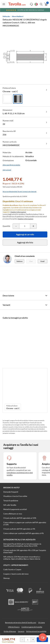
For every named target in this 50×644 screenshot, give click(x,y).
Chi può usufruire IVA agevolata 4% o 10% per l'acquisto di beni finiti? (25, 551)
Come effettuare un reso (13, 514)
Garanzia (21, 631)
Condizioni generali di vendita (32, 627)
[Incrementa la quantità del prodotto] (33, 226)
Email (42, 261)
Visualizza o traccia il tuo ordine (15, 496)
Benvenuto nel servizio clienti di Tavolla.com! (21, 622)
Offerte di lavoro (14, 627)
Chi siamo (42, 622)
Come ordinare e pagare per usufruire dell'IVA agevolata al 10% (25, 524)
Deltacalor (6, 16)
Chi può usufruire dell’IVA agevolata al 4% (19, 529)
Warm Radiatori (18, 16)
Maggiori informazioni (18, 212)
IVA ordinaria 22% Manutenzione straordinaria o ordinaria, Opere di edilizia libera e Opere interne (22, 558)
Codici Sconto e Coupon (12, 569)
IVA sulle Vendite (10, 505)
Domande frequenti (11, 492)
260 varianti (7, 170)
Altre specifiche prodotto (11, 165)
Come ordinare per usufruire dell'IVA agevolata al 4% (23, 533)
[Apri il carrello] (46, 4)
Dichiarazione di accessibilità (36, 631)
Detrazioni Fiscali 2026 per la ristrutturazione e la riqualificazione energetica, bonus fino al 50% (22, 545)
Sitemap (6, 578)
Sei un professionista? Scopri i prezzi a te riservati (20, 191)
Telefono (19, 261)
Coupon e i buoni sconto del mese (16, 574)
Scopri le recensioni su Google (25, 10)
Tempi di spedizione (11, 501)
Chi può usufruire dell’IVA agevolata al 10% (20, 518)
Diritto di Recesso (10, 631)
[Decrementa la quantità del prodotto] (16, 226)
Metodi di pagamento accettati (15, 509)
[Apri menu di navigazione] (4, 4)
